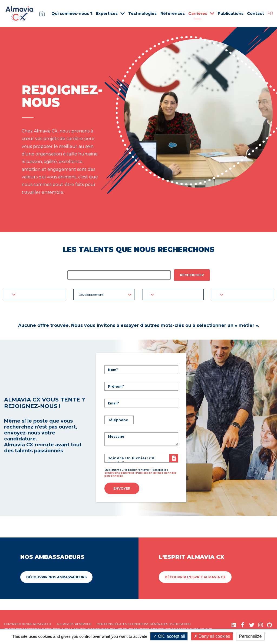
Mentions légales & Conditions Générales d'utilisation (144, 624)
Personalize (250, 636)
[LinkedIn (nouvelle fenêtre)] (234, 625)
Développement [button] (105, 295)
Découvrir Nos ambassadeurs (56, 577)
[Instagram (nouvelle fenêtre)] (261, 625)
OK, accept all (169, 636)
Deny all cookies (212, 636)
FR (270, 14)
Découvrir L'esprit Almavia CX (195, 577)
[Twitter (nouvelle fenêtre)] (252, 625)
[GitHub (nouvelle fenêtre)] (270, 625)
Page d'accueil (42, 14)
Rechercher (192, 275)
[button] (35, 295)
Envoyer (122, 488)
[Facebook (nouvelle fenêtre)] (243, 625)
